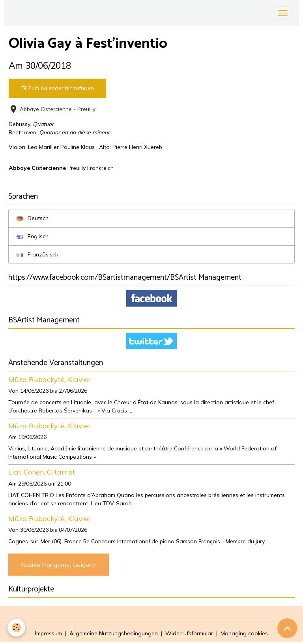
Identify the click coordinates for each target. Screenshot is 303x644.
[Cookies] (17, 628)
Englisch (33, 236)
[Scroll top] (287, 628)
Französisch (37, 254)
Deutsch (33, 218)
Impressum (49, 633)
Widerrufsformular (189, 633)
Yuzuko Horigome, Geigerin (59, 565)
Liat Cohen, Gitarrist (42, 472)
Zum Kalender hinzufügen (57, 88)
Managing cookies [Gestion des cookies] (244, 633)
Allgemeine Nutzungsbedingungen (114, 633)
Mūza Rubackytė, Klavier (50, 379)
